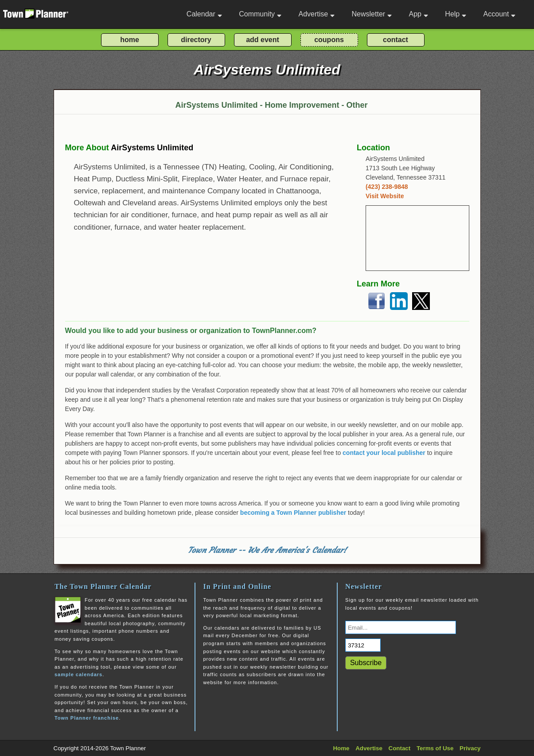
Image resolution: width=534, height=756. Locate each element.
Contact (400, 748)
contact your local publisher (384, 453)
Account (500, 14)
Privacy (470, 748)
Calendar (204, 14)
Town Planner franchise (87, 718)
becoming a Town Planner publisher (293, 513)
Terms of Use (435, 748)
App (418, 14)
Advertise (316, 14)
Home (341, 748)
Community (260, 14)
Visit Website (385, 196)
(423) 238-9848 (387, 187)
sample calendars (78, 674)
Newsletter (372, 14)
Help (456, 14)
